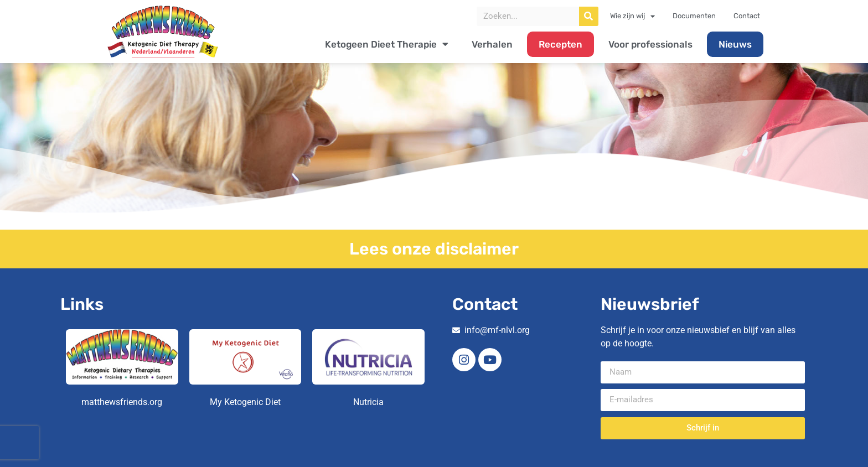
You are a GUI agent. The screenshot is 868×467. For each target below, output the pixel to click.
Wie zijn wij (632, 16)
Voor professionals (650, 44)
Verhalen (492, 44)
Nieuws (735, 44)
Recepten (560, 44)
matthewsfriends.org (122, 402)
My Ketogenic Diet (245, 402)
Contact (747, 16)
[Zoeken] (589, 16)
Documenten (694, 16)
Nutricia (368, 402)
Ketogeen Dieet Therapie (387, 44)
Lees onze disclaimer (434, 249)
